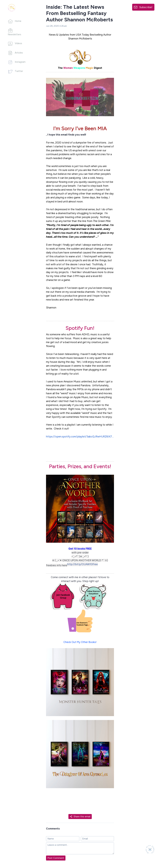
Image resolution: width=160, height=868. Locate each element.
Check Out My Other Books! (80, 642)
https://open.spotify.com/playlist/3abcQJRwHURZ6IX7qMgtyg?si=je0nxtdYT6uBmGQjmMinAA (80, 436)
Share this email (80, 817)
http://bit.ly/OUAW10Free (82, 564)
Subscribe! (146, 7)
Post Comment (56, 858)
